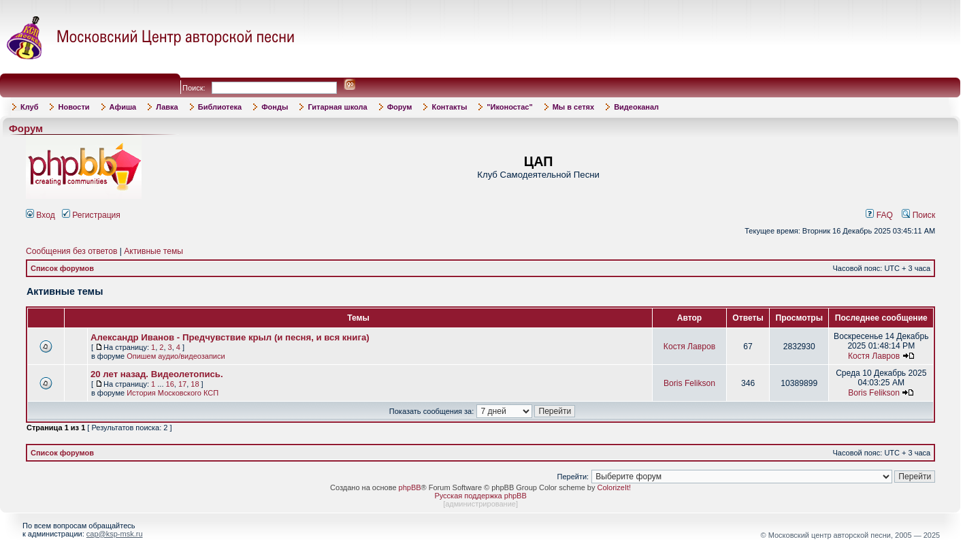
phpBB (410, 487)
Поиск (918, 215)
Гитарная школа (337, 107)
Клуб (29, 107)
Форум (400, 107)
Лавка (167, 107)
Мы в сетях (573, 107)
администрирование (480, 504)
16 (170, 384)
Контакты (449, 107)
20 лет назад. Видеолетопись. (157, 374)
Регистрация (91, 215)
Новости (73, 107)
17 (182, 384)
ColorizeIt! (615, 487)
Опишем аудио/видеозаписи (176, 356)
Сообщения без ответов (71, 251)
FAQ (879, 215)
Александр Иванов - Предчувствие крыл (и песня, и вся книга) (230, 337)
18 (195, 384)
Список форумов (62, 268)
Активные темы (153, 251)
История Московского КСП (173, 393)
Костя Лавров (689, 347)
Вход (40, 215)
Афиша (123, 107)
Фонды (275, 107)
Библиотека (220, 107)
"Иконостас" (509, 107)
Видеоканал (636, 107)
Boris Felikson (689, 383)
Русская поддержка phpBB (480, 496)
